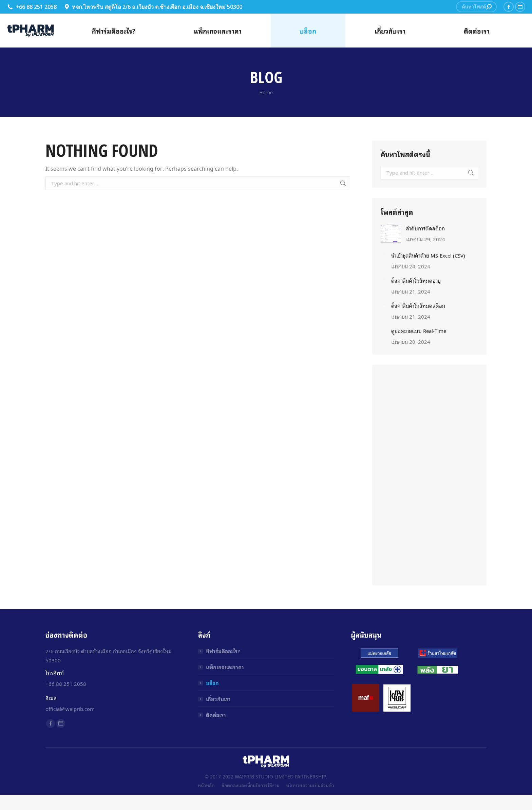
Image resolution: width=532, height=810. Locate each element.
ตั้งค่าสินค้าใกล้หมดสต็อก (418, 305)
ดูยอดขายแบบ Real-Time (419, 331)
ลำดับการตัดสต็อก (425, 228)
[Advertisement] (430, 475)
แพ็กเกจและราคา (225, 667)
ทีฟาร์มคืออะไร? (223, 651)
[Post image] (391, 234)
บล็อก (212, 683)
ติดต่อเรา (216, 715)
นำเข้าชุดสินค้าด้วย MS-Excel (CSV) (428, 255)
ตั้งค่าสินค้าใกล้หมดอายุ (416, 280)
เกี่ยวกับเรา (218, 699)
